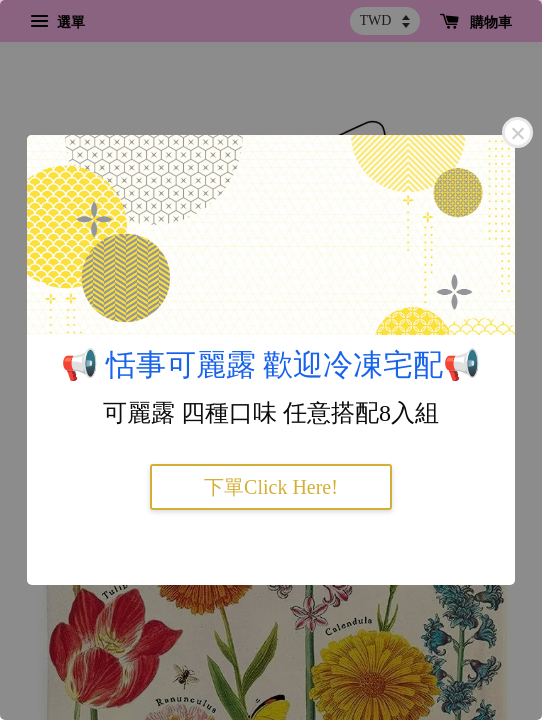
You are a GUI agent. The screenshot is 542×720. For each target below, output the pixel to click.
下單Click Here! (271, 487)
